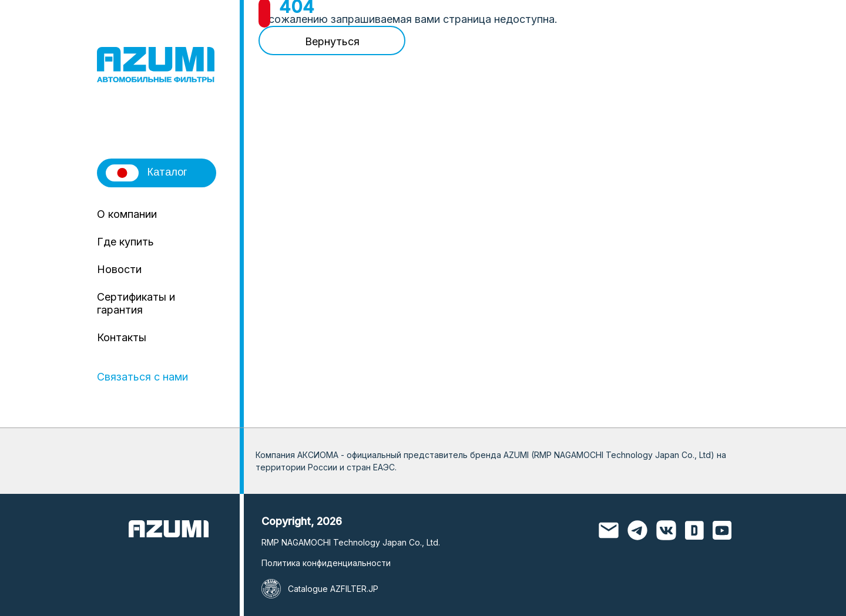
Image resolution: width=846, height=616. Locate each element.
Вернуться (332, 41)
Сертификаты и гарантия (136, 303)
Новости (119, 269)
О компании (127, 214)
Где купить (125, 242)
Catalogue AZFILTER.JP (333, 589)
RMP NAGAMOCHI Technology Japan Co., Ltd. (351, 542)
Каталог (146, 173)
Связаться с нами (142, 377)
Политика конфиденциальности (326, 563)
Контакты (122, 337)
